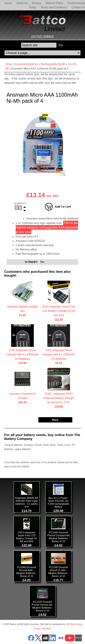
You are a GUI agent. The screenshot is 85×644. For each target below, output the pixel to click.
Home (8, 3)
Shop (9, 64)
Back (55, 420)
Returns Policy (54, 3)
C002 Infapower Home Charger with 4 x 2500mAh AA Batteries (22, 355)
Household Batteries (26, 64)
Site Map (46, 629)
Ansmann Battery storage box (22, 309)
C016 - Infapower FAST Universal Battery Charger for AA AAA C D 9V (59, 399)
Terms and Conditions (54, 7)
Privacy (37, 3)
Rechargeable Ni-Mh (53, 64)
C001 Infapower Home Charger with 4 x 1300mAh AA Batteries (59, 355)
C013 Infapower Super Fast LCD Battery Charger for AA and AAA (59, 311)
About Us (22, 3)
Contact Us (78, 7)
